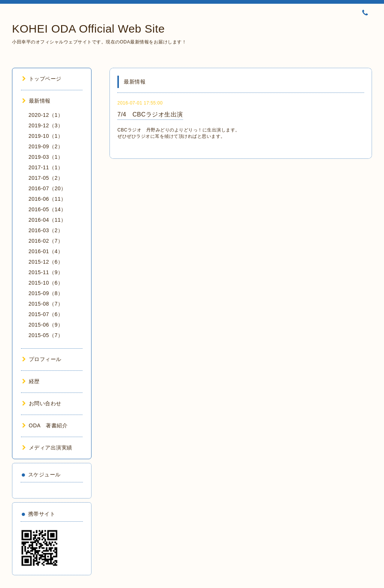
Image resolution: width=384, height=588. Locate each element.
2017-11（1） (46, 167)
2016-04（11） (47, 220)
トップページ (42, 79)
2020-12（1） (46, 115)
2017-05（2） (46, 178)
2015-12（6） (46, 262)
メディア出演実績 (47, 448)
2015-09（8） (46, 293)
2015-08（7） (46, 304)
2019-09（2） (46, 146)
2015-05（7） (46, 335)
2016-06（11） (47, 199)
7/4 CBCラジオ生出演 (150, 114)
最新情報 (36, 101)
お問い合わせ (42, 403)
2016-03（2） (46, 230)
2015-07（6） (46, 314)
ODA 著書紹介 (45, 425)
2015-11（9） (46, 272)
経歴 (31, 381)
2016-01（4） (46, 251)
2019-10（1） (46, 136)
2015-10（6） (46, 283)
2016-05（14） (47, 209)
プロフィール (42, 359)
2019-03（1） (46, 157)
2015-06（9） (46, 325)
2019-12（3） (46, 125)
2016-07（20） (47, 188)
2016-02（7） (46, 241)
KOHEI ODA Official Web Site (88, 29)
